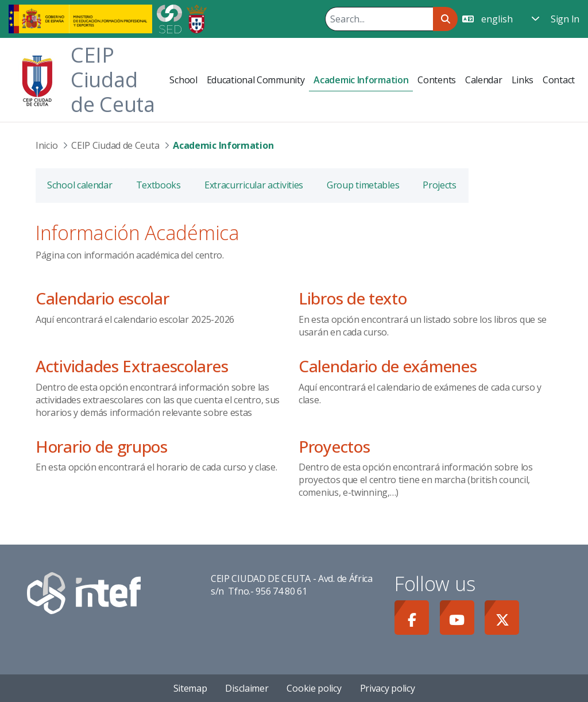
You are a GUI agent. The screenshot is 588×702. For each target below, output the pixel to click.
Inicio (47, 145)
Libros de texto (353, 298)
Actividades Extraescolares (132, 366)
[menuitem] (183, 80)
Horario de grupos (102, 446)
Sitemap (190, 688)
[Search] (379, 19)
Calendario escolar (102, 298)
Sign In (565, 19)
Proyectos (334, 446)
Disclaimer (247, 688)
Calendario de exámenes (388, 366)
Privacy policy (388, 688)
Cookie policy (314, 688)
